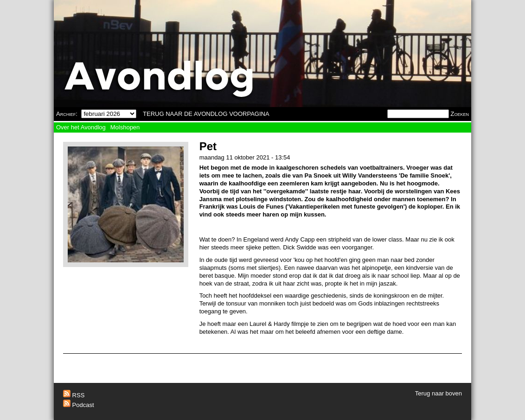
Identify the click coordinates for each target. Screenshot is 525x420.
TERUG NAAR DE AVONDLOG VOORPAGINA (206, 114)
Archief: (67, 114)
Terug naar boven (439, 393)
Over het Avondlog (81, 127)
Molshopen (125, 127)
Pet (208, 146)
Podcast (79, 405)
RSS (74, 395)
